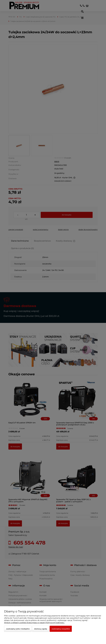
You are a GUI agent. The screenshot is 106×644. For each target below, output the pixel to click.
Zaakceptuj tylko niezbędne (18, 629)
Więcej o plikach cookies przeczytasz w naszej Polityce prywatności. (34, 623)
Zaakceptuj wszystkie (61, 629)
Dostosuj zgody (41, 629)
